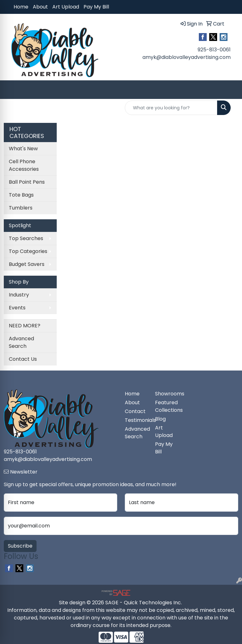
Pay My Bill (96, 7)
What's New (23, 149)
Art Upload (66, 7)
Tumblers (21, 208)
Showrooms (166, 394)
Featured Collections (166, 406)
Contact (135, 411)
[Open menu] (229, 90)
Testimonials (136, 420)
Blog (160, 419)
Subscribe (20, 546)
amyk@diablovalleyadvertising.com (187, 57)
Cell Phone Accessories (24, 165)
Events (17, 308)
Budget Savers (27, 264)
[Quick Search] (171, 108)
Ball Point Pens (27, 182)
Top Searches (26, 238)
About (40, 7)
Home (21, 7)
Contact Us (23, 359)
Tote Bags (21, 195)
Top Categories (28, 251)
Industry (19, 295)
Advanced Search (21, 342)
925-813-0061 (214, 50)
